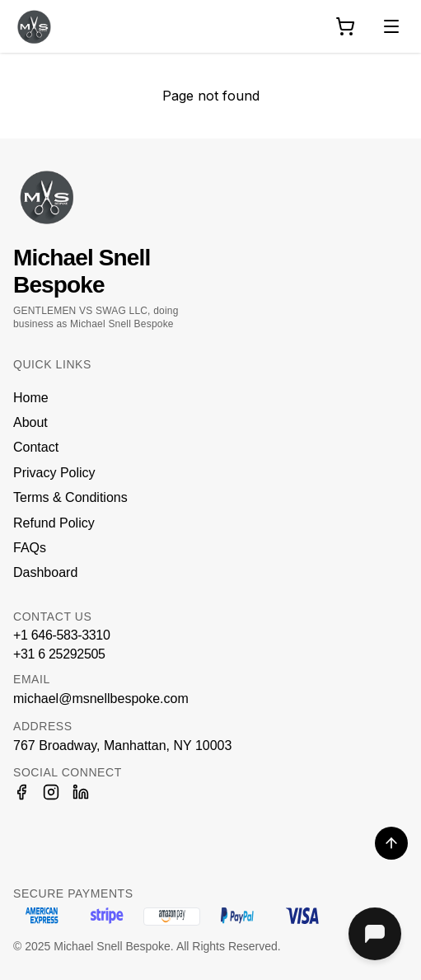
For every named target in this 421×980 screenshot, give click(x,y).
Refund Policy (54, 523)
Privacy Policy (54, 473)
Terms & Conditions (70, 497)
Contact (36, 447)
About (30, 422)
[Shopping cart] (345, 26)
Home (31, 398)
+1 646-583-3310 (62, 635)
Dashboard (45, 572)
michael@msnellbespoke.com (101, 699)
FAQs (30, 548)
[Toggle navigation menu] (391, 26)
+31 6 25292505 (59, 654)
